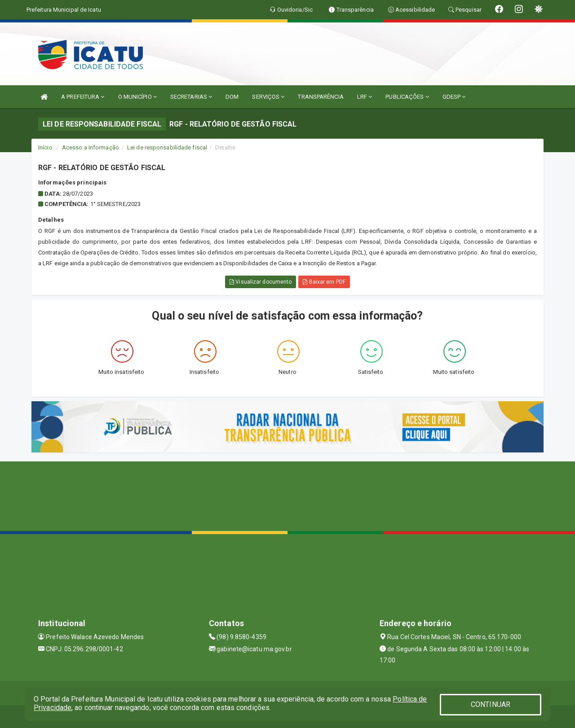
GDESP (454, 97)
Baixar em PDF (324, 282)
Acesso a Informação (91, 147)
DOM (232, 97)
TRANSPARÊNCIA (321, 97)
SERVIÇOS (268, 97)
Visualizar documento (261, 282)
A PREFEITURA (83, 97)
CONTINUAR (491, 704)
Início (45, 147)
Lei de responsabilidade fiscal (167, 147)
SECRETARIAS (191, 97)
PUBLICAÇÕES (407, 97)
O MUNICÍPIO (137, 97)
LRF (365, 97)
